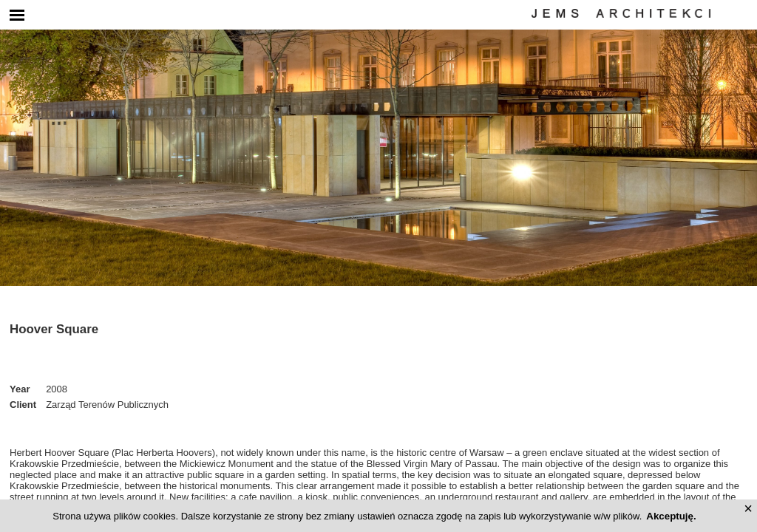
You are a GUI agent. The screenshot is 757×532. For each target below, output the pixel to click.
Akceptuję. (671, 516)
